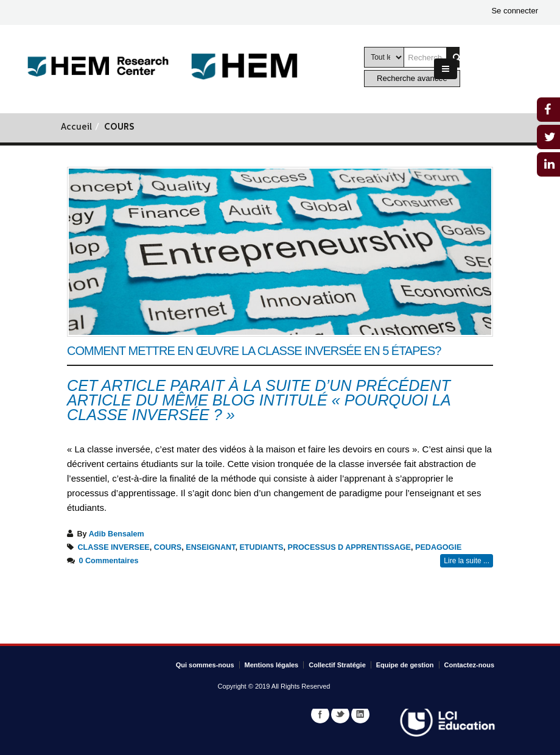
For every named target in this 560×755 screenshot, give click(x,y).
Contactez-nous (470, 665)
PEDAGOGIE (438, 547)
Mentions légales (272, 665)
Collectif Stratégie (337, 665)
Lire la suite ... (467, 561)
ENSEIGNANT (210, 547)
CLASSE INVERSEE (114, 547)
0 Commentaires (109, 561)
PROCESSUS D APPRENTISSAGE (349, 547)
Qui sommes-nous (205, 665)
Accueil (76, 128)
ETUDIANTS (261, 547)
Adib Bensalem (117, 534)
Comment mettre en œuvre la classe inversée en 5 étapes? (254, 351)
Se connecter (515, 11)
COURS (168, 547)
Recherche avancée (412, 78)
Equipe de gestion (405, 665)
